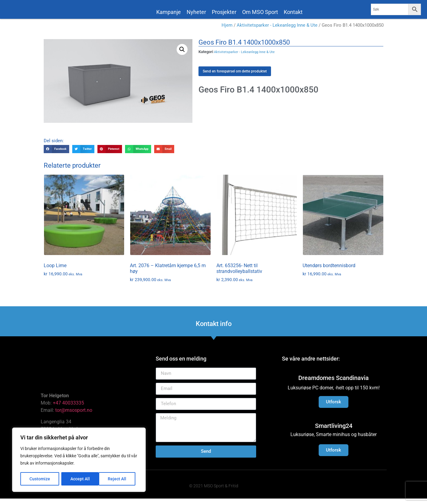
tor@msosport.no (74, 416)
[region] (79, 460)
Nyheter (196, 12)
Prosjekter (224, 12)
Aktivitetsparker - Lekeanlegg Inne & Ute (277, 31)
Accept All (119, 479)
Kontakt (293, 12)
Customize (40, 479)
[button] (182, 55)
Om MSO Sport (260, 12)
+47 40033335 (68, 408)
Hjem (227, 31)
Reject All (80, 479)
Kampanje (169, 12)
